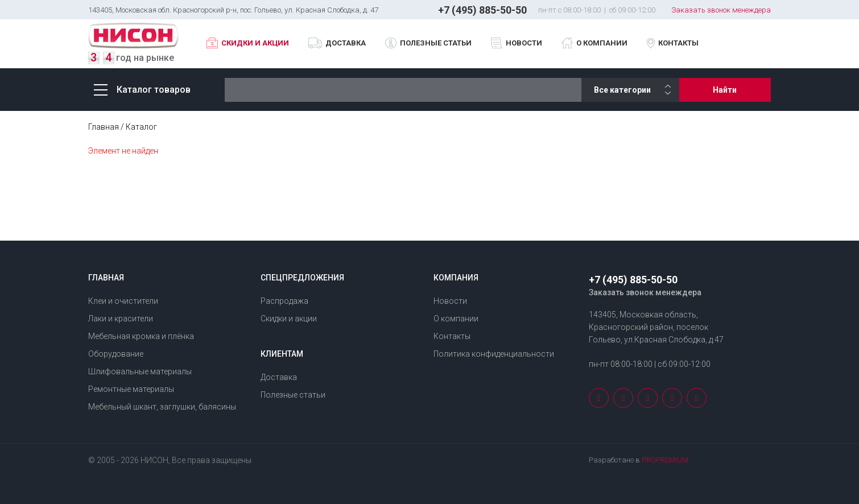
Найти (725, 90)
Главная (104, 127)
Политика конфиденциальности (494, 354)
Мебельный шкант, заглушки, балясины (162, 407)
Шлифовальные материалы (140, 371)
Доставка (346, 43)
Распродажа (284, 301)
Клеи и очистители (123, 301)
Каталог (141, 127)
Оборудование (116, 354)
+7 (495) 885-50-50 (482, 10)
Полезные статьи (436, 43)
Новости (524, 43)
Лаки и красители (121, 319)
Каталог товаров (142, 90)
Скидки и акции (255, 43)
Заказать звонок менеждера (721, 10)
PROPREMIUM (665, 460)
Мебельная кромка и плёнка (141, 336)
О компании (602, 43)
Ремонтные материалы (131, 389)
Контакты (678, 43)
